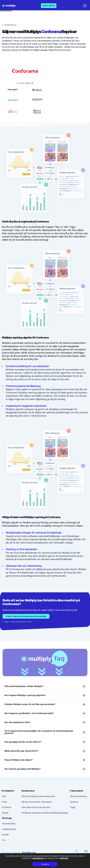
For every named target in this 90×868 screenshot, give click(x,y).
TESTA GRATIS (49, 6)
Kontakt (5, 835)
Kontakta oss (29, 853)
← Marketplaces (9, 25)
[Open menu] (85, 5)
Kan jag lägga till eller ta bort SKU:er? (45, 742)
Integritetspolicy (9, 829)
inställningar (64, 858)
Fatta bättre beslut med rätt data (36, 807)
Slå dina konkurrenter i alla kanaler (37, 802)
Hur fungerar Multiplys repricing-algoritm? (45, 695)
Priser (4, 802)
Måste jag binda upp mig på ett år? (45, 751)
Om (4, 840)
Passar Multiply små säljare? (45, 760)
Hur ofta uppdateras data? (45, 722)
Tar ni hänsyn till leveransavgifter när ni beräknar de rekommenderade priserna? (45, 732)
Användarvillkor (9, 824)
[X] (77, 853)
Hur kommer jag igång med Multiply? (45, 769)
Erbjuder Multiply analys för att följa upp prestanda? (45, 704)
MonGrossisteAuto (79, 796)
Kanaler (5, 813)
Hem (4, 796)
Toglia (73, 807)
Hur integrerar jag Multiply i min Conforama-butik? (45, 713)
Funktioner (7, 807)
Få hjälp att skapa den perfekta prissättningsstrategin (45, 813)
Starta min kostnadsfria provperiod (26, 616)
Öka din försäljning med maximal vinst (38, 796)
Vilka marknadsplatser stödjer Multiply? (45, 686)
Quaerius (74, 802)
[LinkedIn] (86, 853)
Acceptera (45, 864)
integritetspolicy (38, 858)
